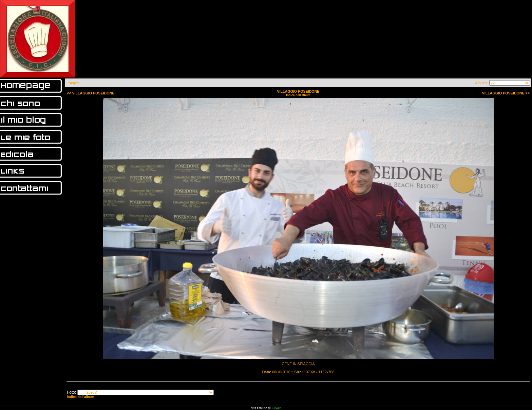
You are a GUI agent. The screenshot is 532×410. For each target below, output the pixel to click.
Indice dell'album (298, 95)
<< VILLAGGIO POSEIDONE (91, 93)
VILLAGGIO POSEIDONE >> (506, 93)
